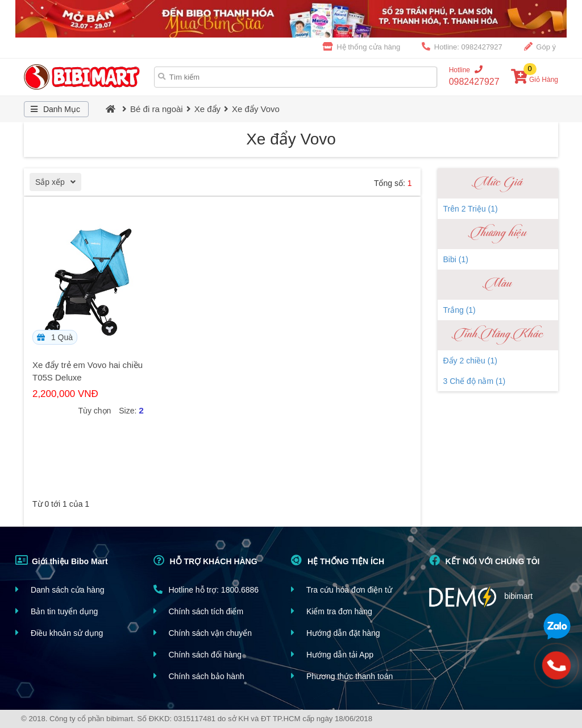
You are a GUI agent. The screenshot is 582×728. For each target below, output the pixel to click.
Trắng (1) (460, 310)
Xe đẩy (207, 109)
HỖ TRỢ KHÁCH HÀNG (205, 560)
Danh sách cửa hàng (60, 590)
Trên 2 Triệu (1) (471, 209)
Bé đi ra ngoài (157, 109)
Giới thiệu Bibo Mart (62, 560)
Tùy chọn (95, 411)
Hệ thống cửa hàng (362, 47)
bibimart (481, 597)
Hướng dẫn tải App (332, 654)
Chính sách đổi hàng (198, 654)
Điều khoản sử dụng (59, 633)
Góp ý (540, 47)
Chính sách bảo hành (199, 676)
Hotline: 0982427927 (462, 47)
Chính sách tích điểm (199, 611)
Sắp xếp (58, 183)
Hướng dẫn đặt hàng (336, 633)
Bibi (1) (456, 259)
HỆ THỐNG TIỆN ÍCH (338, 560)
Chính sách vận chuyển (203, 633)
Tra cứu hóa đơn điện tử (342, 590)
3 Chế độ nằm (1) (475, 381)
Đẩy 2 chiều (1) (470, 361)
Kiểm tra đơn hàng (332, 611)
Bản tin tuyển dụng (57, 611)
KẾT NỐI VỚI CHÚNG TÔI (485, 560)
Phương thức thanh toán (342, 676)
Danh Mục (54, 109)
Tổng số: (393, 183)
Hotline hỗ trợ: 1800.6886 (206, 590)
